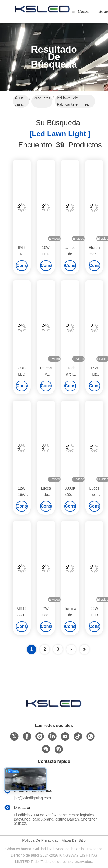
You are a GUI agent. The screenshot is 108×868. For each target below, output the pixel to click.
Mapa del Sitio (74, 840)
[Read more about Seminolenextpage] (71, 649)
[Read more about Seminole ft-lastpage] (84, 649)
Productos (42, 98)
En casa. (80, 12)
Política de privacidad (40, 840)
